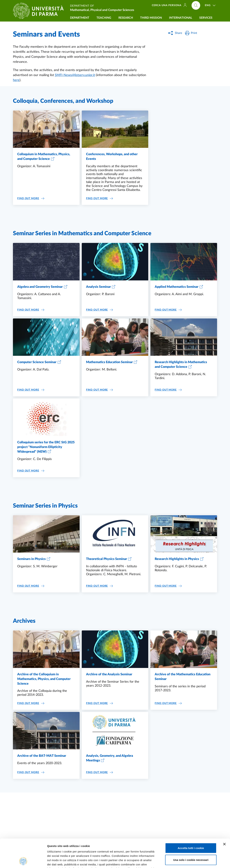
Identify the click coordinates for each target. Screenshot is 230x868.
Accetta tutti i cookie (191, 821)
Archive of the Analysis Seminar (109, 674)
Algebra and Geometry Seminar (40, 287)
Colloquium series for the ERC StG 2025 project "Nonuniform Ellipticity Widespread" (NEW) (46, 447)
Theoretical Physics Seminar (107, 559)
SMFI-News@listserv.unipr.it (75, 75)
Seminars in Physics (31, 559)
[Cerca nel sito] (196, 5)
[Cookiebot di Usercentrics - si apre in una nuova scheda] (23, 861)
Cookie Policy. (57, 846)
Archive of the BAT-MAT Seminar (42, 756)
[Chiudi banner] (224, 817)
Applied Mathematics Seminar (177, 287)
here (16, 80)
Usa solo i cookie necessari (191, 833)
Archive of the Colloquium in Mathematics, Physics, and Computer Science (44, 679)
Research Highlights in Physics (177, 559)
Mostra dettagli (189, 861)
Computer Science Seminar (37, 362)
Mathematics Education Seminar (109, 362)
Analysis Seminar (98, 287)
